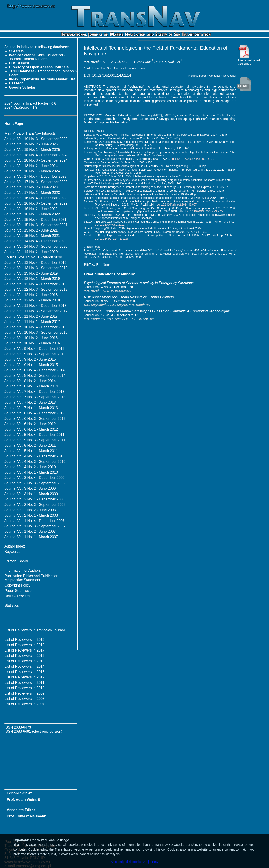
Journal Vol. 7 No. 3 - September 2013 (35, 397)
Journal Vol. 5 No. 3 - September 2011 (35, 440)
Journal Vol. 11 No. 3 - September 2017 (36, 311)
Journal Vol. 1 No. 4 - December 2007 (35, 521)
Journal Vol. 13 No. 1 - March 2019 (32, 279)
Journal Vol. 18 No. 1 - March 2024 (32, 171)
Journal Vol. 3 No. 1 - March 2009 (31, 494)
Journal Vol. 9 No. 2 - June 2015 (30, 359)
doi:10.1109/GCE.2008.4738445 (203, 211)
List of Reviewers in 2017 (25, 650)
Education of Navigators (157, 119)
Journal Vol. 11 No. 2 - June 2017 (31, 316)
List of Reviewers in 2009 (25, 693)
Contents (215, 76)
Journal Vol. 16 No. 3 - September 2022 (36, 203)
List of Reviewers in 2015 (25, 661)
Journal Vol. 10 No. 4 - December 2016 (36, 327)
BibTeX (90, 265)
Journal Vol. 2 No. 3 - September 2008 (35, 505)
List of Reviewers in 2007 (25, 704)
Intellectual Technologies (218, 115)
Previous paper (197, 76)
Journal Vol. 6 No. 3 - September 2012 (35, 419)
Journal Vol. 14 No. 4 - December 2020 (36, 241)
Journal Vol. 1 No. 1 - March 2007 (31, 537)
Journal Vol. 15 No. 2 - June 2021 (31, 230)
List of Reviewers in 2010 (25, 688)
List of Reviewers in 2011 (25, 683)
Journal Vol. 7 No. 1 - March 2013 (31, 408)
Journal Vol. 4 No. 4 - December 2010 (35, 456)
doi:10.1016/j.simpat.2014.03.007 (177, 205)
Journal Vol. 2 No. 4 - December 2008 (35, 499)
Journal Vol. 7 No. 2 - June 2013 (30, 402)
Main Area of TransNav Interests (30, 133)
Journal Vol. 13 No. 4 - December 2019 (36, 263)
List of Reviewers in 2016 (25, 656)
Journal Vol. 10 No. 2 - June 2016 (31, 338)
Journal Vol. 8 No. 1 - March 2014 (31, 386)
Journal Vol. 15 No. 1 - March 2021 (32, 236)
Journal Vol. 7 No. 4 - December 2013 (35, 392)
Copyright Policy (17, 585)
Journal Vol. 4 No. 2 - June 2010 (30, 467)
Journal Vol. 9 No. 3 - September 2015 (35, 354)
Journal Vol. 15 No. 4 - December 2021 (36, 220)
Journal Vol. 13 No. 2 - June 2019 (31, 273)
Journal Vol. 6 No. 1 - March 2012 (31, 429)
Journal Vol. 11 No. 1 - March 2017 (32, 322)
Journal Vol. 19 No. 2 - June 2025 (31, 144)
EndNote (103, 265)
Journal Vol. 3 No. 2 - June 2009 (30, 488)
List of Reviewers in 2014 (25, 666)
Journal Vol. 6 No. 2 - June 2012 (30, 424)
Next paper (230, 76)
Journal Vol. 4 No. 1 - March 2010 (31, 472)
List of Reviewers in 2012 (25, 677)
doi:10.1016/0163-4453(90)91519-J (193, 159)
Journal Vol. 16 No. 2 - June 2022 (31, 209)
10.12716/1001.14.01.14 (112, 75)
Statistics (12, 605)
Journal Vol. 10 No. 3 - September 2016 (36, 332)
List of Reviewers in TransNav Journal (35, 630)
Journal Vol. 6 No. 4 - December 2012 (35, 413)
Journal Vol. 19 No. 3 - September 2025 (36, 139)
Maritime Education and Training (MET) (133, 115)
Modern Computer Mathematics (106, 122)
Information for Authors (23, 570)
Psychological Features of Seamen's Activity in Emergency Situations (139, 283)
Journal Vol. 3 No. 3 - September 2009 (35, 483)
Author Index (15, 546)
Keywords (12, 552)
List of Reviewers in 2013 (25, 672)
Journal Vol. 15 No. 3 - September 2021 (36, 225)
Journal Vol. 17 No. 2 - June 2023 (31, 187)
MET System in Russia (181, 115)
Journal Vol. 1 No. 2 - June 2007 (30, 531)
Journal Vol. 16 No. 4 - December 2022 (36, 198)
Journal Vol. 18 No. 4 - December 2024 (36, 155)
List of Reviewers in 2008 (25, 699)
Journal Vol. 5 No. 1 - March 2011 (31, 451)
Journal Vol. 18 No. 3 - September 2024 (36, 160)
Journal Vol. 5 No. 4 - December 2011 (35, 435)
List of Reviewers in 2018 (25, 645)
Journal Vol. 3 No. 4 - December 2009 (35, 478)
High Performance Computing (214, 119)
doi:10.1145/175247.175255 (112, 239)
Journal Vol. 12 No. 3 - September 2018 (36, 289)
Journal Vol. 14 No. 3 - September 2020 (36, 246)
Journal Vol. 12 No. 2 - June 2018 (31, 295)
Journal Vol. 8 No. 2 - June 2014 (30, 381)
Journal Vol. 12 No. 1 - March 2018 (32, 300)
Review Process (17, 596)
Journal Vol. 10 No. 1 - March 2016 (32, 343)
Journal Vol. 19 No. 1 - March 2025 (32, 150)
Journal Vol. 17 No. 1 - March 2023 (32, 193)
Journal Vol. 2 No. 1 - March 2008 (31, 515)
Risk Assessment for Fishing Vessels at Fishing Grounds (129, 297)
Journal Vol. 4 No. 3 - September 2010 (35, 462)
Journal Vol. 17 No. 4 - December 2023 (36, 176)
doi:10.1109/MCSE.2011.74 (112, 225)
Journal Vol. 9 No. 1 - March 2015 (31, 365)
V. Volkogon (119, 62)
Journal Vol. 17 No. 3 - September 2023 (36, 182)
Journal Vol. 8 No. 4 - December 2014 (35, 370)
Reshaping (183, 119)
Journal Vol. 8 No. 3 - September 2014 (35, 376)
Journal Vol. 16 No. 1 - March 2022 (32, 214)
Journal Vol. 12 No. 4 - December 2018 (36, 284)
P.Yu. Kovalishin (168, 62)
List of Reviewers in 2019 (25, 640)
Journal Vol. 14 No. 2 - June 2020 (31, 252)
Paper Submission (19, 591)
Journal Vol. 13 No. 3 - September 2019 (36, 268)
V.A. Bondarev (95, 62)
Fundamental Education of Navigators (111, 119)
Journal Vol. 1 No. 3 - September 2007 (35, 526)
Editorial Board (16, 561)
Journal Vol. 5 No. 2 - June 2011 (30, 445)
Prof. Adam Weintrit (23, 800)
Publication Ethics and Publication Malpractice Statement (31, 578)
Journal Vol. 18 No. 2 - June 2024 (31, 166)
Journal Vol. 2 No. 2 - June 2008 (30, 510)
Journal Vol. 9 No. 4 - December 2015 (35, 349)
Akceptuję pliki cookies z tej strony (134, 862)
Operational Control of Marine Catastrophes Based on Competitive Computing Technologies (157, 311)
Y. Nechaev (142, 62)
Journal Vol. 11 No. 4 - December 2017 (36, 306)
